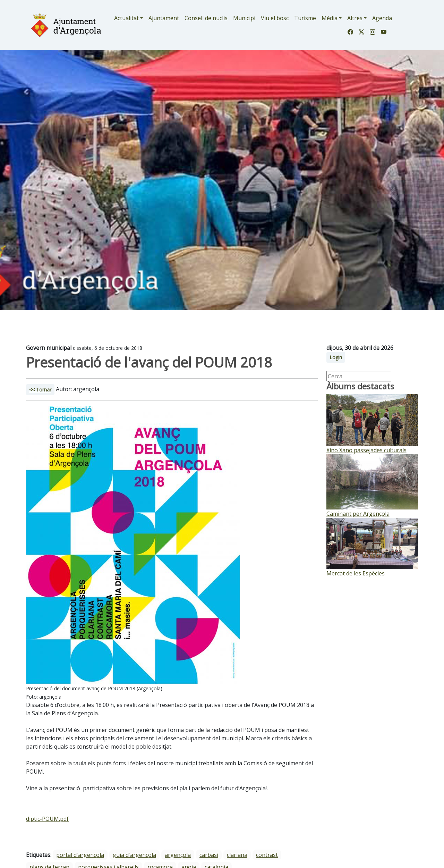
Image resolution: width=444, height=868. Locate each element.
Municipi (244, 18)
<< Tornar (40, 390)
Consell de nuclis (206, 18)
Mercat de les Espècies (356, 573)
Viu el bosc (275, 18)
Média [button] (330, 18)
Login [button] (336, 357)
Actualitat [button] (126, 18)
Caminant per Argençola (358, 514)
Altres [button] (355, 18)
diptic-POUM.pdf (47, 819)
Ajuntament (164, 18)
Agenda (382, 18)
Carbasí (209, 855)
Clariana (237, 855)
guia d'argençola (134, 855)
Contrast (267, 855)
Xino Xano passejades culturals (366, 450)
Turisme (305, 18)
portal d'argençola (80, 855)
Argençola (178, 855)
